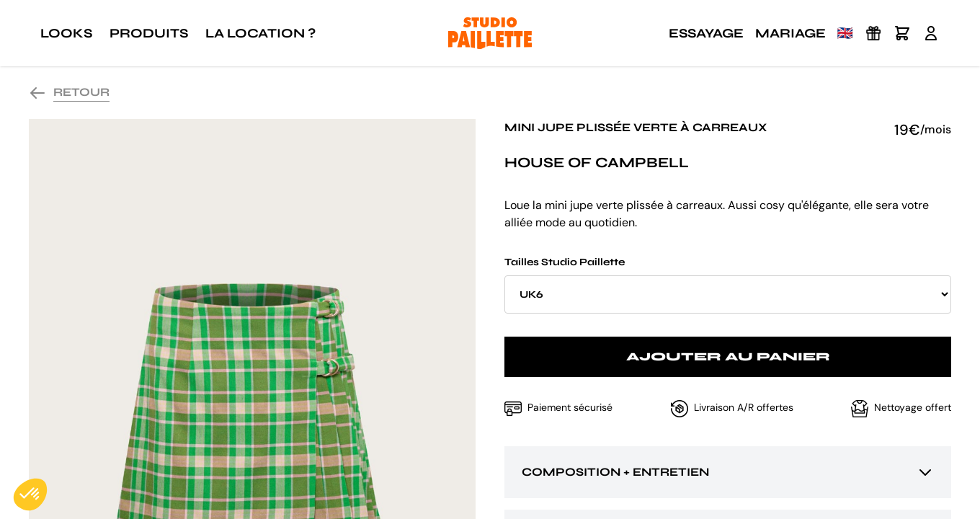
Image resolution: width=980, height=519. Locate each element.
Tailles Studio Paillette (728, 285)
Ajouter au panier (728, 356)
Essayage (706, 33)
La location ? (260, 33)
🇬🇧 (845, 33)
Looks (66, 33)
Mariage (790, 33)
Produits (149, 33)
